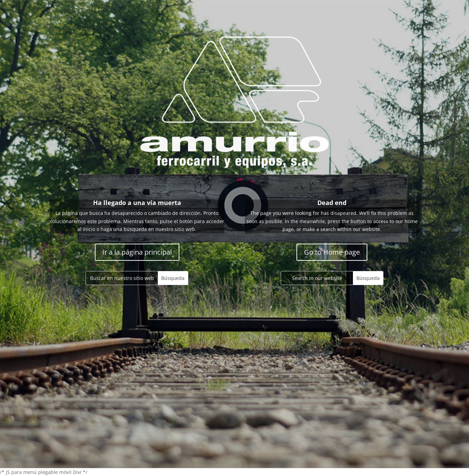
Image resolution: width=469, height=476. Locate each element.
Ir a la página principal (137, 252)
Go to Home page (332, 252)
